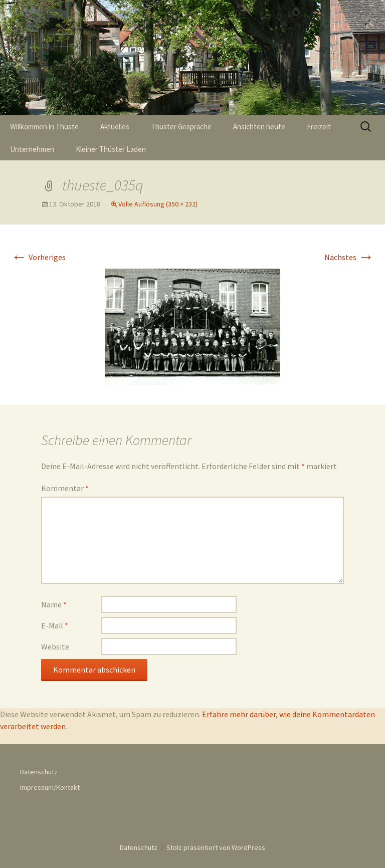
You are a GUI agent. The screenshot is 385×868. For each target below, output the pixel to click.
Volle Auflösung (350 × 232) (158, 204)
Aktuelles (115, 127)
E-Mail (55, 625)
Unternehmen (32, 149)
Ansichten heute (259, 127)
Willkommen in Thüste (44, 127)
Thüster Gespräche (181, 127)
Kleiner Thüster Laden (111, 149)
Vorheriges (38, 257)
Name (54, 604)
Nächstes (349, 257)
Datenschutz (39, 772)
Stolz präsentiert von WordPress (216, 847)
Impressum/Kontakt (50, 787)
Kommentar (65, 488)
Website (55, 646)
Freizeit (319, 127)
